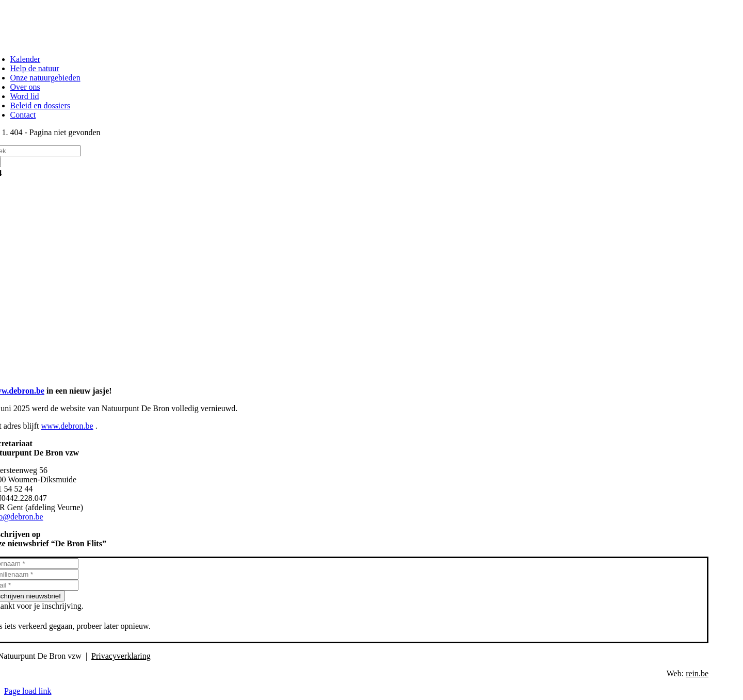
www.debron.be (67, 426)
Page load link (28, 691)
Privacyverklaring (121, 656)
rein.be (697, 673)
